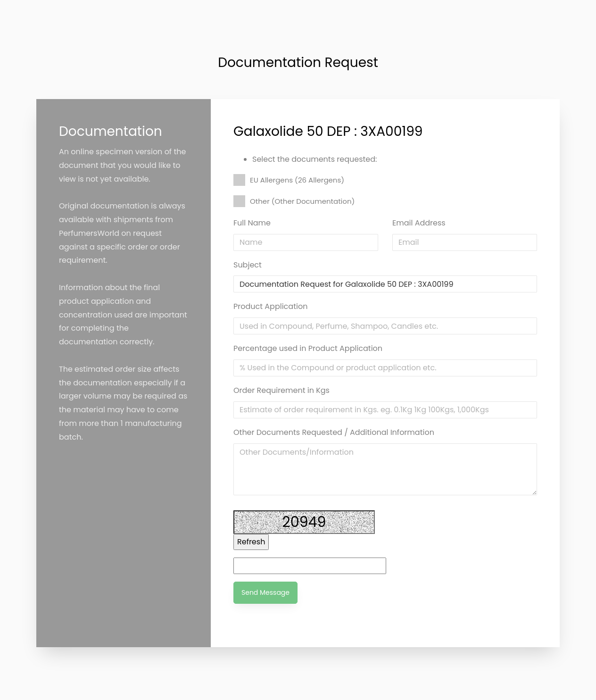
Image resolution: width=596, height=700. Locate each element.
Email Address (419, 223)
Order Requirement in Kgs (281, 390)
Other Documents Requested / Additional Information (334, 432)
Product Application (270, 306)
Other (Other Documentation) (294, 201)
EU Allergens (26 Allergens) (289, 180)
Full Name (252, 223)
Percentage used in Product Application (308, 348)
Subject (248, 265)
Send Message (265, 592)
